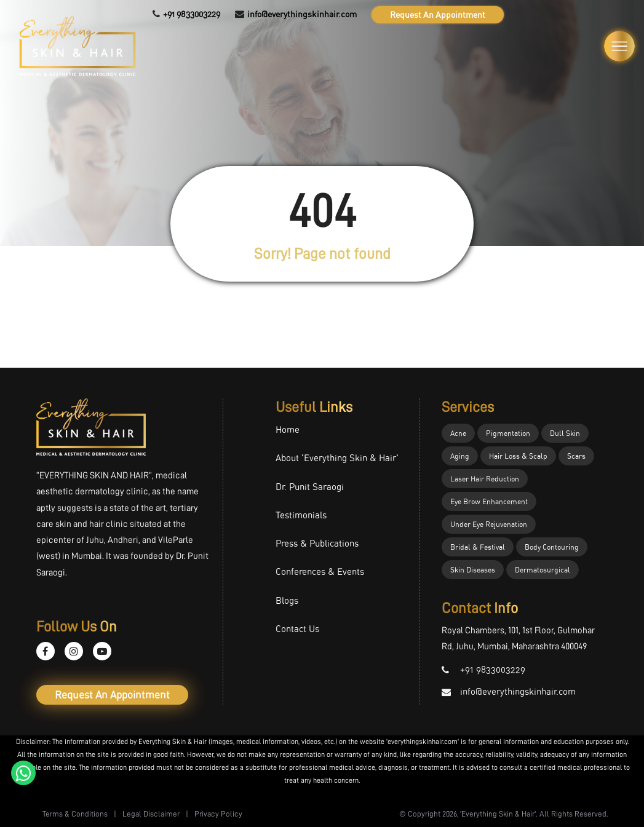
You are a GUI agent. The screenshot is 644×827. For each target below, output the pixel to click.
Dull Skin (565, 433)
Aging (460, 456)
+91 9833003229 (192, 14)
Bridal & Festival (478, 547)
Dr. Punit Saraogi (310, 487)
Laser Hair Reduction (485, 479)
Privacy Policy (218, 814)
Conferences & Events (320, 572)
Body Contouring (552, 547)
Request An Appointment (438, 14)
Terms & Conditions (75, 814)
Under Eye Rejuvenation (489, 524)
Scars (576, 456)
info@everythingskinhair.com (302, 14)
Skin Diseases (473, 570)
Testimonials (301, 515)
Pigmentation (508, 433)
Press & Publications (317, 543)
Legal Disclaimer (151, 814)
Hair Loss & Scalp (518, 456)
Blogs (287, 600)
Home (288, 429)
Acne (458, 433)
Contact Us (297, 629)
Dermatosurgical (543, 570)
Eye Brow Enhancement (489, 501)
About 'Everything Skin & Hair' (337, 458)
